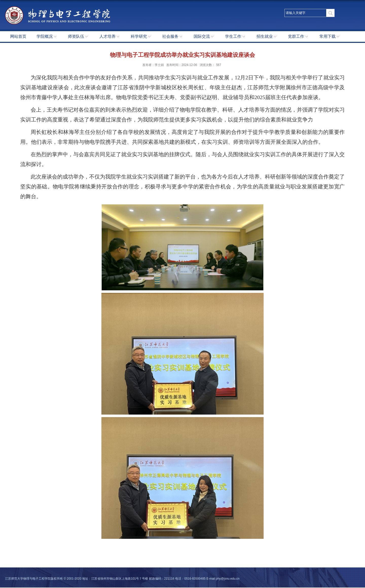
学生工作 (236, 37)
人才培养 (110, 37)
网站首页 (18, 36)
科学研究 (141, 37)
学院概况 (47, 37)
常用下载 (330, 37)
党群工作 (299, 37)
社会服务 (173, 37)
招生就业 (267, 37)
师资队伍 (79, 37)
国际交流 (204, 37)
